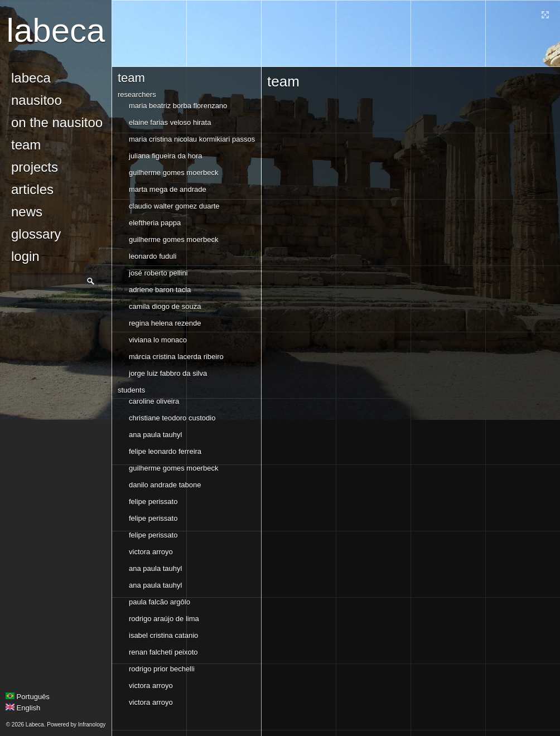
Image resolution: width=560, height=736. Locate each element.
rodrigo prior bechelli (162, 669)
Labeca (56, 30)
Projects (35, 167)
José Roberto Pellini (158, 273)
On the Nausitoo (57, 122)
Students (131, 390)
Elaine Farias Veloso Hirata (170, 122)
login (25, 256)
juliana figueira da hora (166, 156)
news (27, 212)
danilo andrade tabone (165, 485)
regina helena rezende (165, 323)
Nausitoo (37, 100)
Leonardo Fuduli (153, 256)
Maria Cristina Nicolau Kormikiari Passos (192, 139)
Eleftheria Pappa (155, 223)
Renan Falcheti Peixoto (163, 652)
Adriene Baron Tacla (160, 290)
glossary (36, 234)
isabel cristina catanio (163, 635)
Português (28, 697)
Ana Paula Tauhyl (155, 435)
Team (26, 145)
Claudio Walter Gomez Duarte (174, 206)
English (23, 708)
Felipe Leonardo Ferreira (165, 451)
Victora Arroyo (151, 552)
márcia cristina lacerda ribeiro (176, 357)
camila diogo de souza (165, 306)
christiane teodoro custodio (172, 418)
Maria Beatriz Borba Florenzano (178, 106)
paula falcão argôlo (160, 602)
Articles (32, 189)
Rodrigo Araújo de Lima (164, 619)
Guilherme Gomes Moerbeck (173, 173)
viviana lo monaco (158, 340)
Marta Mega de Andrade (168, 189)
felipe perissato (153, 502)
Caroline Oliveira (154, 401)
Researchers (137, 95)
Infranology (92, 725)
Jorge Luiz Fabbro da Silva (168, 373)
